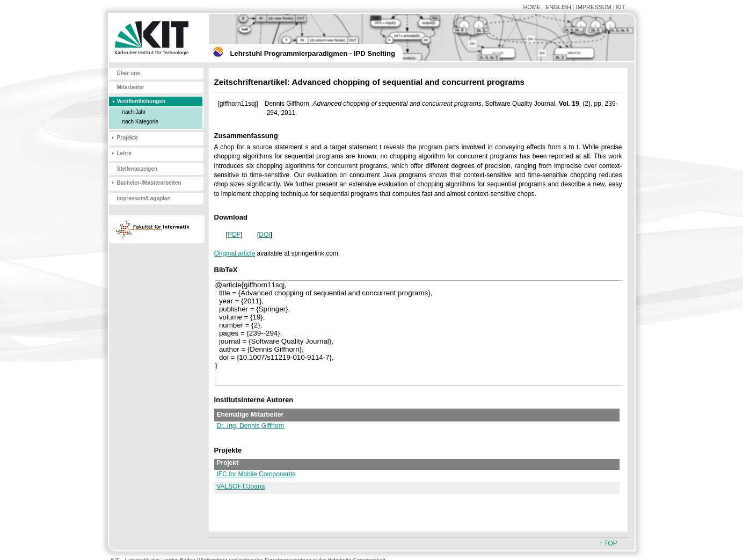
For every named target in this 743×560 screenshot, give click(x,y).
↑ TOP (608, 543)
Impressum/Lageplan (144, 198)
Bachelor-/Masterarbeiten (149, 183)
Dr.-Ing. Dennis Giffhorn (251, 426)
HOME (532, 7)
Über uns (129, 73)
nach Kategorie (140, 122)
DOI (264, 235)
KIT (621, 7)
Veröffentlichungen (141, 101)
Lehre (124, 153)
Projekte (128, 138)
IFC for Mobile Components (256, 474)
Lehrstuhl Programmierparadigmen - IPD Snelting (313, 53)
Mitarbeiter (131, 87)
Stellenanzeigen (137, 169)
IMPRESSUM (594, 7)
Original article (235, 253)
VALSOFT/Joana (241, 486)
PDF (234, 235)
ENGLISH (558, 7)
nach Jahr (134, 112)
